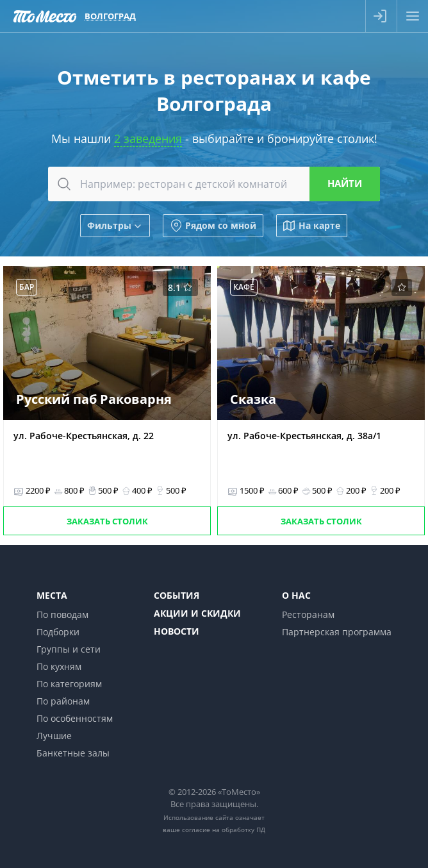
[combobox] (214, 184)
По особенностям (75, 718)
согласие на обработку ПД (224, 830)
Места (52, 595)
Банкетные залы (73, 753)
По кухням (59, 666)
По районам (63, 701)
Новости (177, 631)
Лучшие (54, 736)
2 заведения (148, 138)
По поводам (62, 614)
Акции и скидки (197, 613)
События (177, 595)
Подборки (58, 632)
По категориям (69, 684)
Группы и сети (69, 649)
